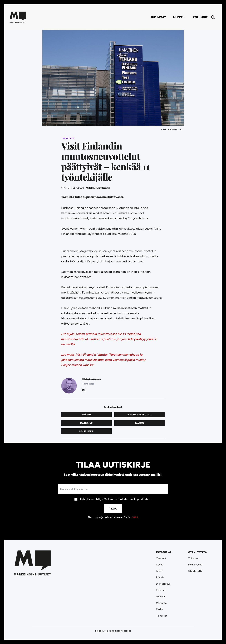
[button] (179, 17)
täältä (135, 517)
